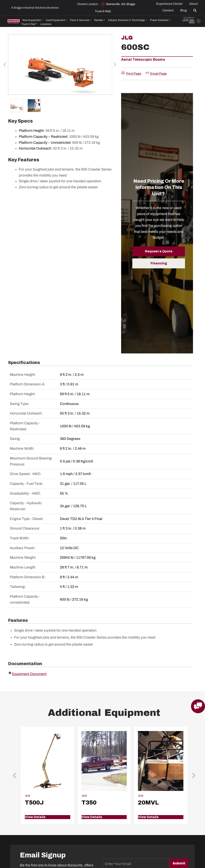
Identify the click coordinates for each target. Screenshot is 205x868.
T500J (34, 803)
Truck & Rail (28, 24)
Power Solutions (159, 20)
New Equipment (32, 20)
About (193, 4)
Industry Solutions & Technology (127, 20)
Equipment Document (29, 674)
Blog (183, 10)
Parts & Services (80, 20)
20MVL (148, 803)
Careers (168, 10)
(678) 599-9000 (189, 21)
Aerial (126, 60)
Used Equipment (55, 20)
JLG (127, 38)
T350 (89, 803)
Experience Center (169, 4)
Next (115, 64)
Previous (5, 64)
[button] (196, 10)
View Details (35, 817)
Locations (46, 24)
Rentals (99, 20)
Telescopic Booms (149, 60)
